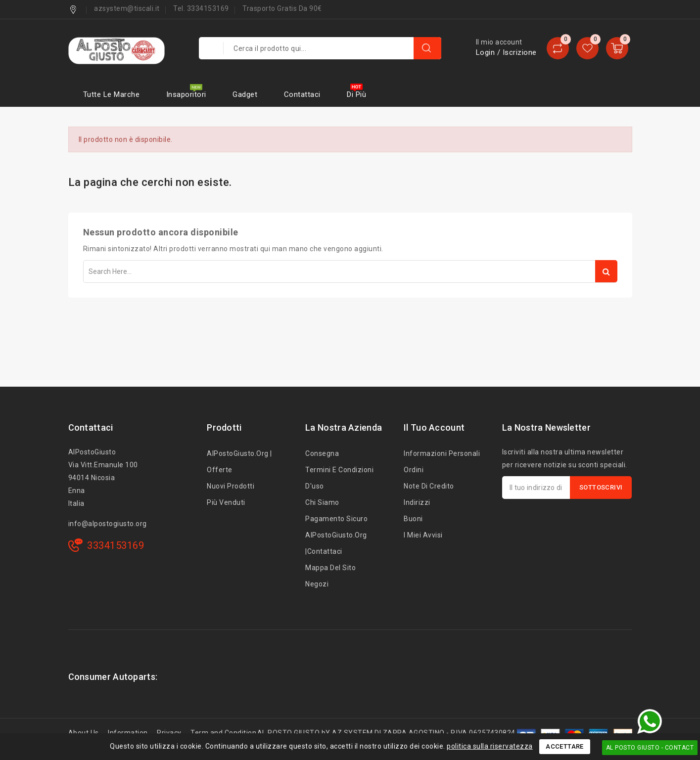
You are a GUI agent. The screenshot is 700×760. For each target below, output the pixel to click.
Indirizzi (417, 502)
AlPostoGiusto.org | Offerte (239, 462)
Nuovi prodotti (231, 486)
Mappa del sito (330, 568)
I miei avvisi (423, 535)
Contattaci (302, 94)
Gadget (245, 94)
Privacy (169, 733)
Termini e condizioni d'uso (339, 478)
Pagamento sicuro (336, 519)
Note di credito (429, 486)
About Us (84, 733)
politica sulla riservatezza (490, 746)
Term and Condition (223, 733)
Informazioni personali (442, 453)
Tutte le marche (112, 94)
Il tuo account (434, 427)
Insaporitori (186, 94)
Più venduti (226, 502)
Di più (356, 94)
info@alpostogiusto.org (108, 524)
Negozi (317, 584)
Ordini (414, 470)
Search (606, 271)
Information (128, 733)
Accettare (565, 746)
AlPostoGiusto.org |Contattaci (336, 543)
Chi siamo (322, 502)
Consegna (322, 453)
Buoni (413, 519)
